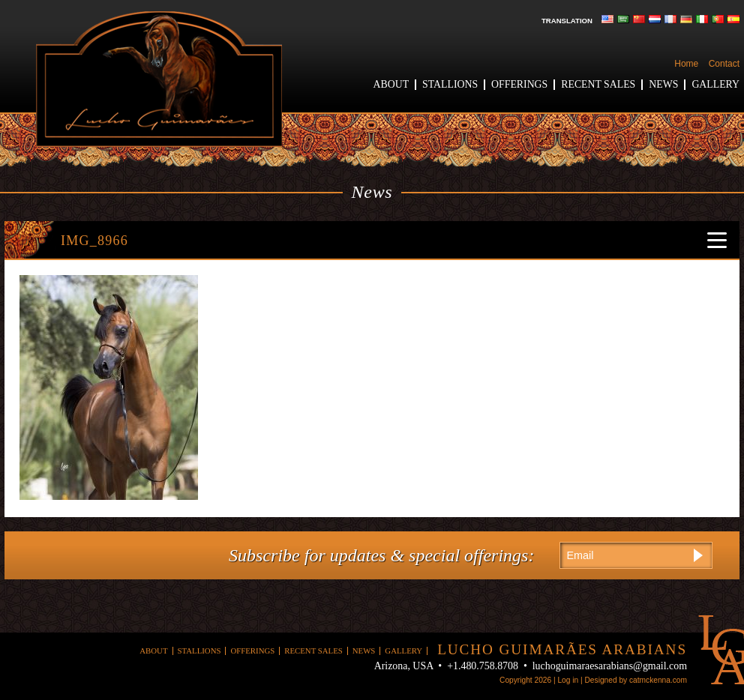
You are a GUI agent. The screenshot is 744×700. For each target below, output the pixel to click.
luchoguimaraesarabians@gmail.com (610, 666)
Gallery (715, 84)
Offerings (519, 84)
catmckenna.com (658, 680)
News (663, 84)
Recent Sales (598, 84)
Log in (568, 680)
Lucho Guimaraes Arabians (159, 79)
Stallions (450, 84)
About (391, 84)
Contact (724, 64)
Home (686, 64)
